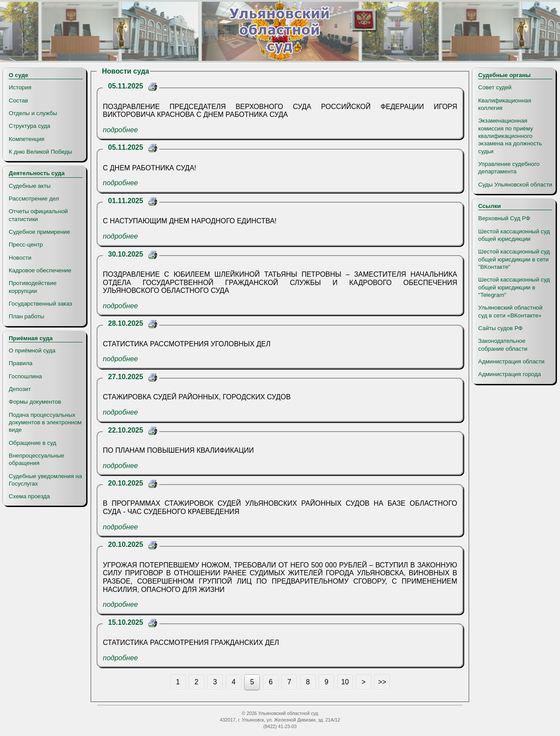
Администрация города (509, 374)
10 (345, 682)
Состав (18, 100)
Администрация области (511, 361)
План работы (26, 316)
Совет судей (495, 87)
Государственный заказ (40, 304)
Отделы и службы (33, 113)
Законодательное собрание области (503, 345)
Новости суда (126, 71)
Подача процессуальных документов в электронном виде (45, 423)
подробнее (120, 130)
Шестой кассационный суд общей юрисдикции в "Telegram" (514, 287)
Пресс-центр (26, 245)
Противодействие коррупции (33, 287)
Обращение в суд (32, 443)
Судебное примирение (39, 232)
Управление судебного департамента (509, 168)
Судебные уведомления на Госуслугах (45, 480)
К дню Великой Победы (40, 152)
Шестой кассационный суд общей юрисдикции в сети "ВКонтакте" (514, 259)
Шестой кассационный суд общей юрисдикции (514, 235)
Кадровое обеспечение (40, 270)
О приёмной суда (32, 350)
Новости (20, 258)
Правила (21, 363)
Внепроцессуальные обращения (37, 459)
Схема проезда (29, 496)
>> (382, 682)
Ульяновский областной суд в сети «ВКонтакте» (510, 311)
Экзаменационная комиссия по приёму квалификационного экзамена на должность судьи (510, 136)
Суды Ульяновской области (515, 185)
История (20, 87)
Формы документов (35, 402)
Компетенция (27, 139)
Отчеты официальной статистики (38, 215)
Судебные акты (30, 186)
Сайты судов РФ (500, 328)
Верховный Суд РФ (504, 218)
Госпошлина (25, 376)
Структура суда (30, 126)
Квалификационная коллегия (505, 104)
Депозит (20, 389)
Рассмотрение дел (34, 199)
